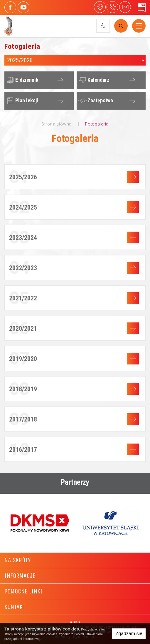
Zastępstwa (95, 101)
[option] (40, 523)
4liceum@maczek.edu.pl (125, 7)
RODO (75, 623)
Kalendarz (93, 80)
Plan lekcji (22, 101)
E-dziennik (22, 80)
